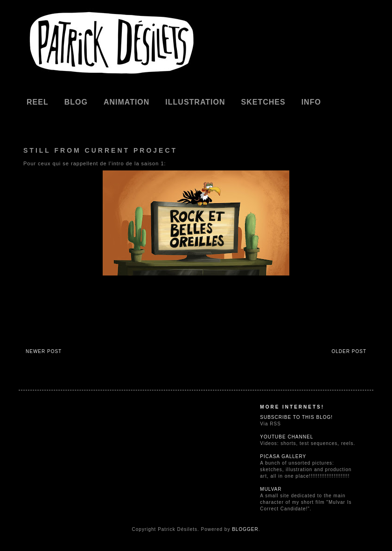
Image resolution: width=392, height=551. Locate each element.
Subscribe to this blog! (296, 417)
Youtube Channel (287, 437)
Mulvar (271, 489)
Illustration (195, 102)
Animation (126, 102)
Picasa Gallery (283, 456)
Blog (76, 102)
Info (311, 102)
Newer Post (44, 351)
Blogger (245, 529)
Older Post (349, 351)
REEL (38, 102)
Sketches (263, 102)
